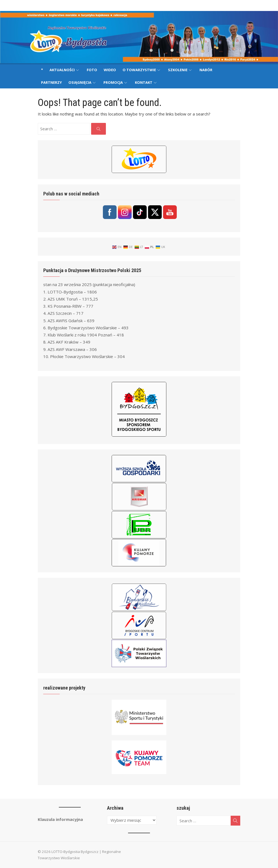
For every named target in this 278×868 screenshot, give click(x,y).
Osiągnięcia (80, 82)
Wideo (110, 70)
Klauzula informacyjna (60, 819)
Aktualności (62, 70)
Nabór (206, 70)
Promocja (113, 82)
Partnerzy (51, 82)
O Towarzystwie (139, 70)
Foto (92, 70)
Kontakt (144, 82)
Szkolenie (178, 70)
